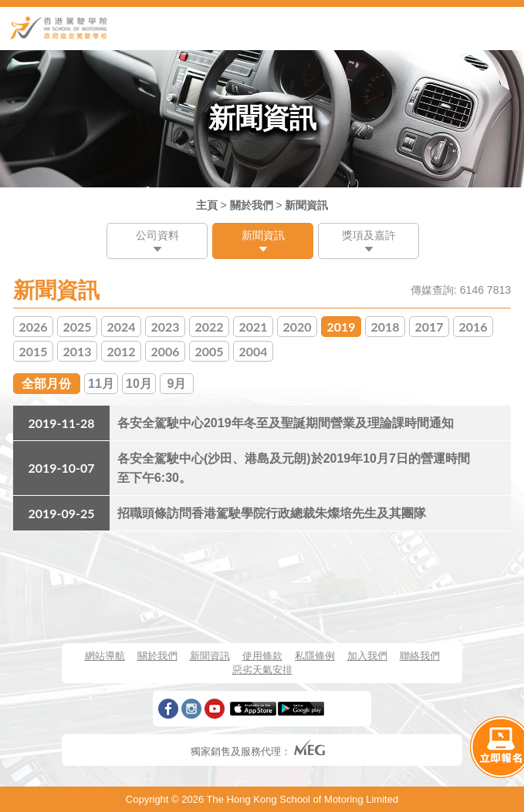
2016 (473, 327)
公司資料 (157, 235)
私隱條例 (315, 656)
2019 (341, 327)
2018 (385, 327)
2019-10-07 (61, 468)
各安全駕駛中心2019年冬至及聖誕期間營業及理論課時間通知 (286, 423)
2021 (253, 327)
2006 (165, 351)
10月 (139, 384)
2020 (297, 327)
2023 (165, 327)
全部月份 (46, 384)
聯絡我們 (420, 656)
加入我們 (367, 656)
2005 (209, 351)
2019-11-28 (61, 423)
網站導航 (105, 656)
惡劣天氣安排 (262, 670)
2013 (77, 351)
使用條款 (262, 656)
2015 (33, 351)
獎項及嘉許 (369, 235)
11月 (101, 384)
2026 (33, 327)
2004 (253, 351)
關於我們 (252, 205)
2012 (121, 351)
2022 (209, 327)
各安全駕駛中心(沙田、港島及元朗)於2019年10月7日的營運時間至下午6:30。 (294, 468)
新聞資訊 (306, 205)
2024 (121, 327)
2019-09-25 (61, 513)
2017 (429, 327)
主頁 (207, 205)
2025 (77, 327)
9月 (177, 384)
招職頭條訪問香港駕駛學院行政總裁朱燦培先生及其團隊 (272, 513)
